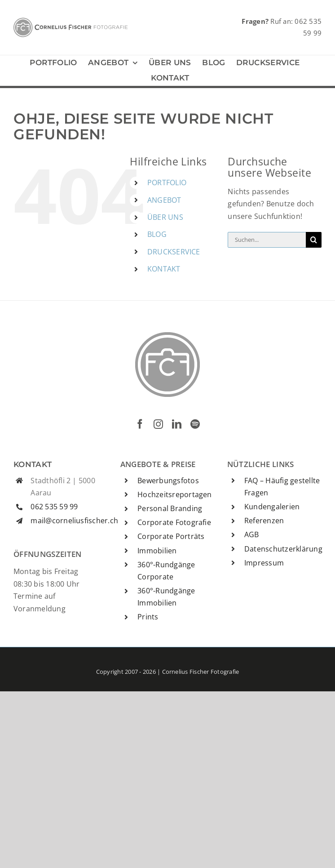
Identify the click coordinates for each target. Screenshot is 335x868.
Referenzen (264, 521)
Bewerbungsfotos (168, 481)
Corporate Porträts (171, 536)
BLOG (157, 234)
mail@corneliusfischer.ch (74, 521)
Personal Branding (170, 508)
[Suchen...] (267, 240)
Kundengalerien (272, 507)
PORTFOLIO (167, 183)
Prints (148, 617)
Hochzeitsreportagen (175, 494)
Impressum (264, 563)
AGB (252, 534)
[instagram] (158, 424)
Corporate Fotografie (174, 522)
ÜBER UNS (165, 217)
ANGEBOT (164, 200)
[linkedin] (177, 424)
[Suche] (314, 240)
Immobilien (157, 551)
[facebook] (140, 424)
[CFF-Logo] (71, 21)
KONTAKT (164, 269)
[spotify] (195, 424)
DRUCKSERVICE (174, 252)
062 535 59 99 (54, 507)
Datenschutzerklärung (283, 549)
